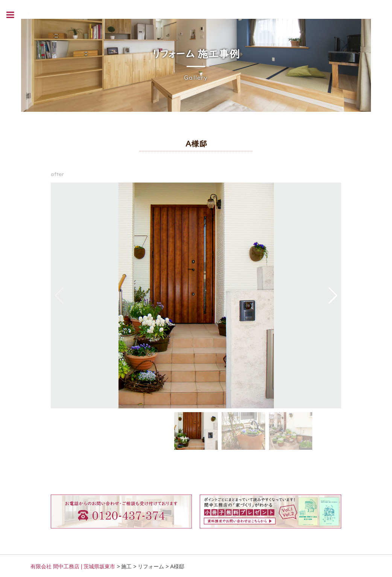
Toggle (14, 15)
